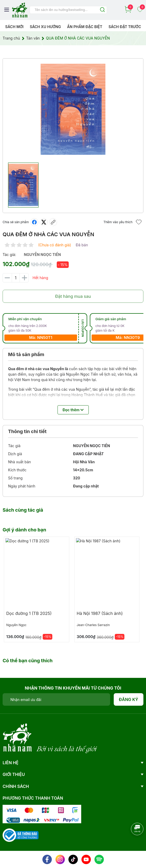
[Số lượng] (16, 278)
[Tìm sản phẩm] (68, 10)
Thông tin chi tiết (27, 431)
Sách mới (14, 27)
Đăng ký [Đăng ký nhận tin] (129, 699)
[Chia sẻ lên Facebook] (34, 222)
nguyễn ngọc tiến (42, 255)
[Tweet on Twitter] (44, 222)
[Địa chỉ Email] (56, 699)
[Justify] (102, 10)
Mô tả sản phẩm (26, 354)
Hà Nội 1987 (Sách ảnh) (100, 613)
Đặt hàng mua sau (73, 296)
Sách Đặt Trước (125, 27)
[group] (73, 109)
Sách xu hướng (45, 27)
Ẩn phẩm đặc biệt (85, 27)
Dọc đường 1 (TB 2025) (29, 613)
